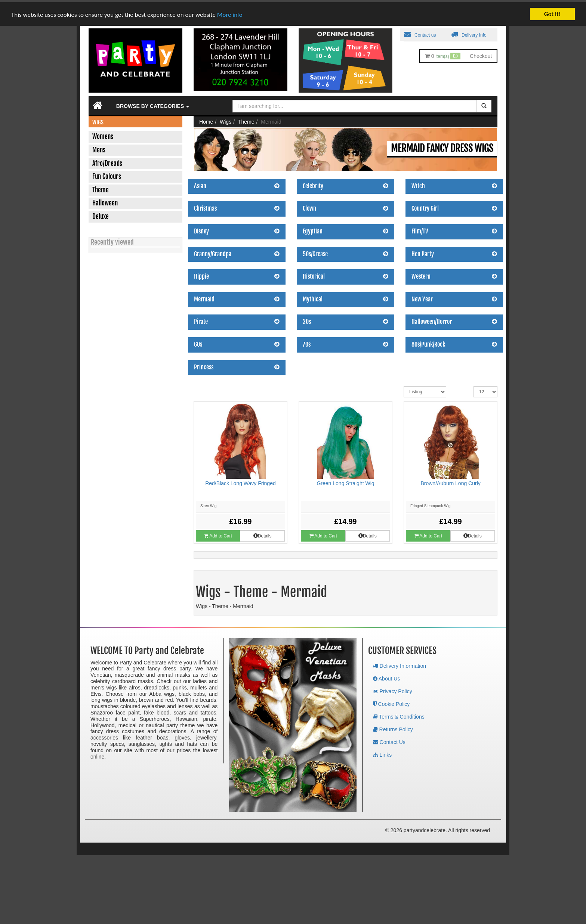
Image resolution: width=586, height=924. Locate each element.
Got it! (552, 12)
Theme (246, 120)
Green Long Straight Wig (345, 481)
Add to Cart (218, 534)
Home (206, 120)
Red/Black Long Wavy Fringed (240, 481)
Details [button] (263, 534)
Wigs (226, 120)
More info (230, 13)
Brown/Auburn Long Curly (450, 481)
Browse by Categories (153, 104)
